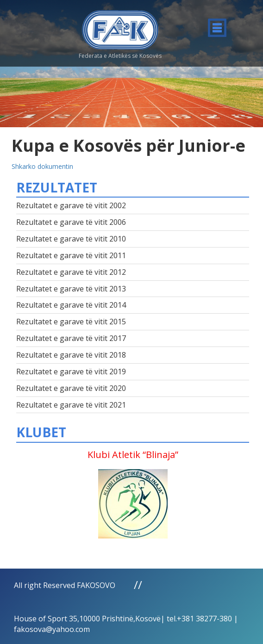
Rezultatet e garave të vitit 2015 (71, 322)
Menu (217, 28)
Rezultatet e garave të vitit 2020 (71, 388)
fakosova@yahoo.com (52, 629)
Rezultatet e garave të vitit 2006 (71, 222)
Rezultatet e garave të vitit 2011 (71, 255)
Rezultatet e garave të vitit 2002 (71, 205)
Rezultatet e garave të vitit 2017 (71, 338)
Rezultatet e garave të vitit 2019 (71, 372)
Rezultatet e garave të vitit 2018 (71, 355)
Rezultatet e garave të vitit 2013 (71, 289)
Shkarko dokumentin (42, 166)
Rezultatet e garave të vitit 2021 (71, 405)
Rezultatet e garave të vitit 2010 (71, 239)
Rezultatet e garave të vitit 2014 (71, 305)
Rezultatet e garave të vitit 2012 (71, 272)
